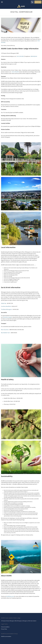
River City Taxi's (5, 330)
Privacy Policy (4, 629)
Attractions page (7, 317)
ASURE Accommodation (6, 636)
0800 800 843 (34, 56)
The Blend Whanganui (7, 309)
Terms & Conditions (5, 627)
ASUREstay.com (10, 596)
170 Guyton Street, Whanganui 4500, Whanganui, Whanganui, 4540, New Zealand (19, 621)
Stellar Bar (4, 303)
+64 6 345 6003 (20, 56)
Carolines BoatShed (6, 306)
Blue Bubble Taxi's (6, 333)
